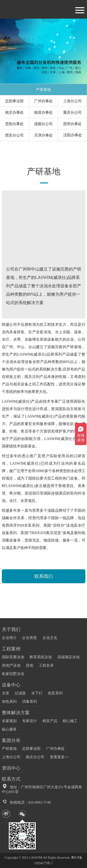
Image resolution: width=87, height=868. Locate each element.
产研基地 (43, 90)
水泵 (6, 693)
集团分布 (11, 740)
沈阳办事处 (73, 135)
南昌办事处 (43, 112)
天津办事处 (43, 135)
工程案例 (11, 649)
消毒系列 (29, 702)
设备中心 (11, 685)
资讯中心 (11, 768)
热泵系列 (55, 693)
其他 (29, 665)
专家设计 (29, 721)
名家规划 (9, 721)
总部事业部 (14, 101)
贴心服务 (9, 729)
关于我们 (11, 629)
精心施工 (70, 721)
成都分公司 (43, 124)
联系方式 (11, 779)
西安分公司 (14, 135)
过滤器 (20, 693)
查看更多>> (59, 757)
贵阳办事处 (14, 124)
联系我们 (44, 576)
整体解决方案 (16, 713)
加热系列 (9, 702)
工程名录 (46, 665)
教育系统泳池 (41, 657)
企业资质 (29, 638)
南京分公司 (35, 757)
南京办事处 (14, 112)
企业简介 (9, 638)
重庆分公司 (72, 112)
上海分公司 (72, 101)
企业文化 (50, 638)
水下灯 (37, 693)
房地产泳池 (11, 665)
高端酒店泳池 (68, 657)
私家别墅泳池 (13, 674)
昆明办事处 (72, 124)
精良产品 (50, 721)
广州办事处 (43, 101)
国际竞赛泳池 (13, 657)
